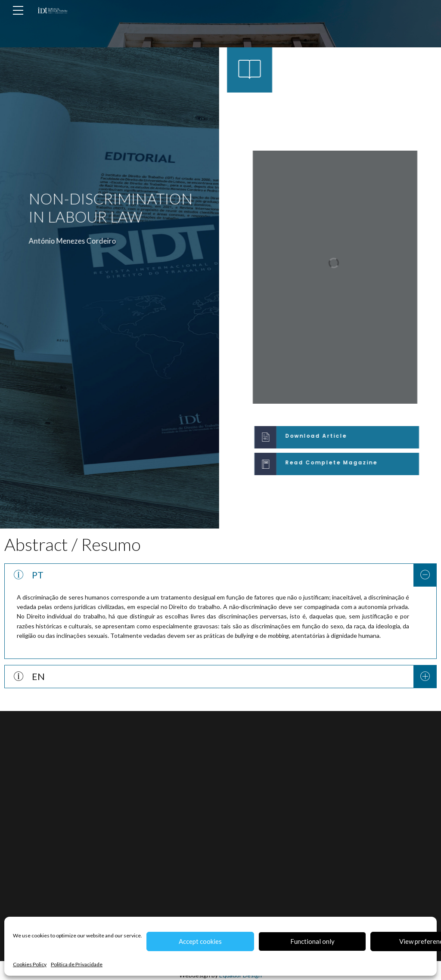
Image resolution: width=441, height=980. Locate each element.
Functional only (312, 941)
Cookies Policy (30, 964)
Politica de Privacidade (77, 964)
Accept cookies (200, 941)
